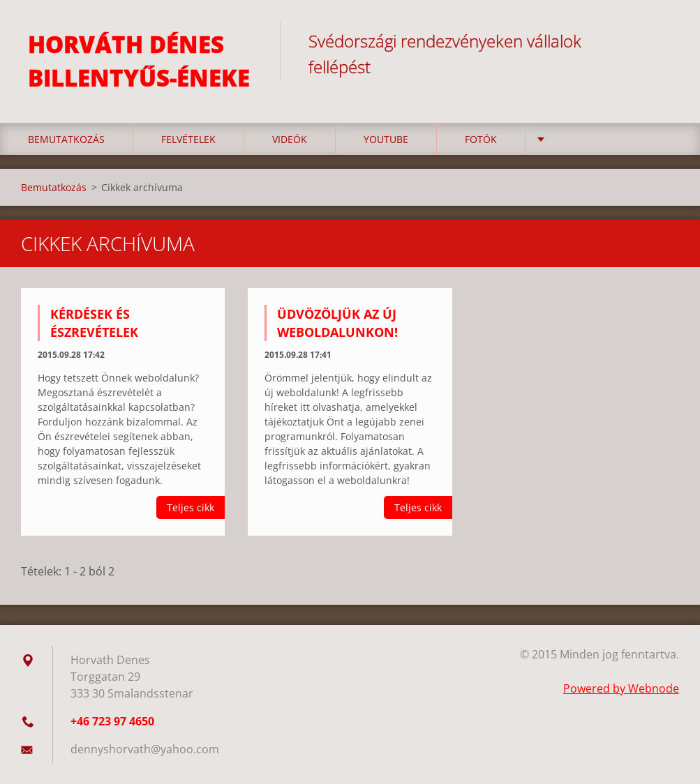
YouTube (386, 139)
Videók (290, 139)
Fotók (481, 139)
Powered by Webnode (621, 688)
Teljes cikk (191, 507)
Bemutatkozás (66, 139)
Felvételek (188, 139)
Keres (664, 40)
